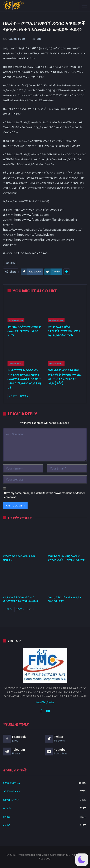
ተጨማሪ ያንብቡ (45, 702)
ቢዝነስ (6, 817)
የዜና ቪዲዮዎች (11, 800)
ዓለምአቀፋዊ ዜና (12, 791)
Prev (13, 396)
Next (24, 396)
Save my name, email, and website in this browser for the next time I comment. (45, 495)
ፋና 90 (7, 825)
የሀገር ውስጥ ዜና (16, 320)
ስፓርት (7, 808)
